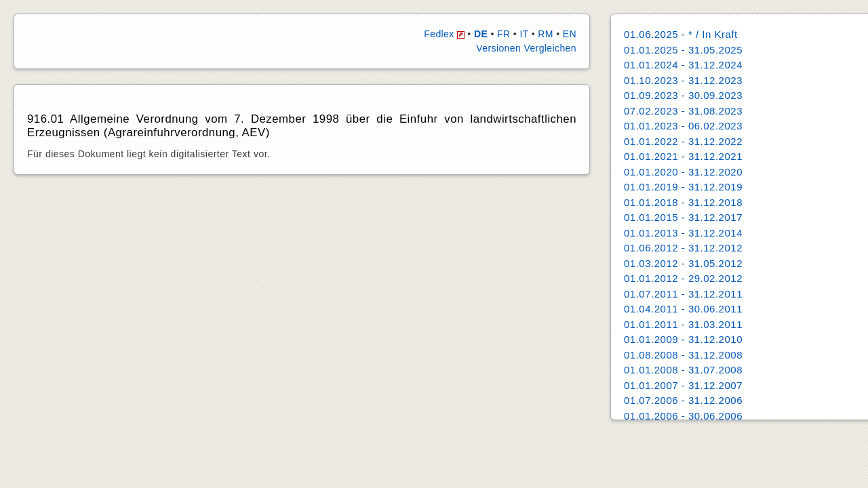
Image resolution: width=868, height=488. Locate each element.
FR (504, 34)
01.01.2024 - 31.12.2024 (683, 65)
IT (524, 34)
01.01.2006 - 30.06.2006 (683, 416)
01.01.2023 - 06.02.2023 (683, 126)
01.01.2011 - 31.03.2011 (683, 324)
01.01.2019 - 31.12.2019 (683, 187)
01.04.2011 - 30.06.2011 (683, 309)
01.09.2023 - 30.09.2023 (683, 95)
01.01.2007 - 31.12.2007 (683, 385)
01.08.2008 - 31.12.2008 (683, 355)
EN (570, 34)
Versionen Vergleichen (526, 48)
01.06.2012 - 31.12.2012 (683, 248)
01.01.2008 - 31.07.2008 (683, 370)
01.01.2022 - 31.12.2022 (683, 141)
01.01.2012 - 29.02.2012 (683, 278)
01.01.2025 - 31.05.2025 (683, 50)
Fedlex (444, 34)
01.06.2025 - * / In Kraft (681, 34)
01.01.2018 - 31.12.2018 (683, 202)
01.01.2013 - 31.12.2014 (683, 233)
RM (546, 34)
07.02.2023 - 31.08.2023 (683, 111)
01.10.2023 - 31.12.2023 (683, 80)
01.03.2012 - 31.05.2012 (683, 263)
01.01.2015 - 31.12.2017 (683, 217)
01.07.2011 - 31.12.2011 (683, 294)
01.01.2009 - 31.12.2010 (683, 339)
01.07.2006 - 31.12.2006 (683, 400)
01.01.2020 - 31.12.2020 (683, 172)
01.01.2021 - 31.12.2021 (683, 156)
